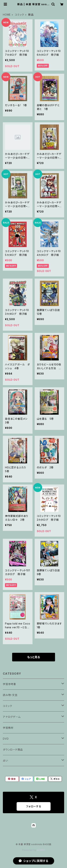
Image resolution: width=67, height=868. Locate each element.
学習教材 (8, 728)
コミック (19, 15)
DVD (6, 739)
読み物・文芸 (10, 695)
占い (5, 760)
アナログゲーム (12, 717)
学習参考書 (9, 684)
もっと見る (34, 657)
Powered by (34, 850)
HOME (7, 15)
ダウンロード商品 (13, 750)
